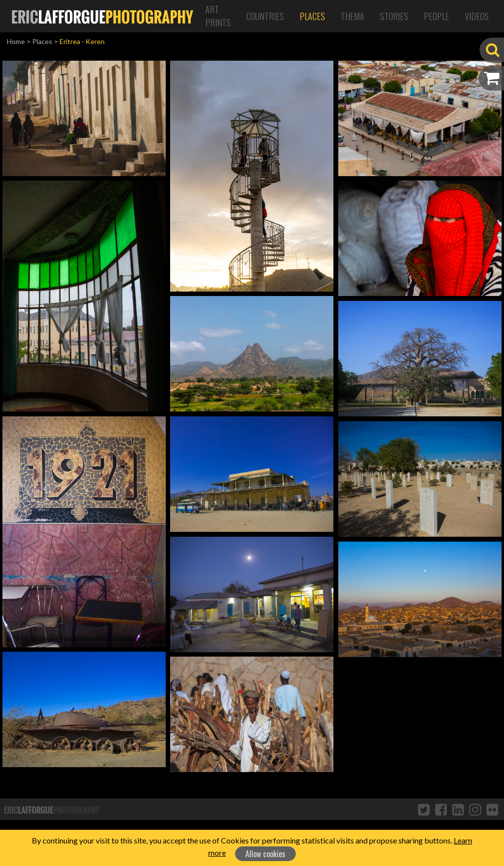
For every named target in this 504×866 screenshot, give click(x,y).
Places (312, 16)
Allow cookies (265, 854)
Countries (265, 16)
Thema (352, 16)
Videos (477, 16)
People (437, 16)
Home (16, 41)
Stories (394, 16)
